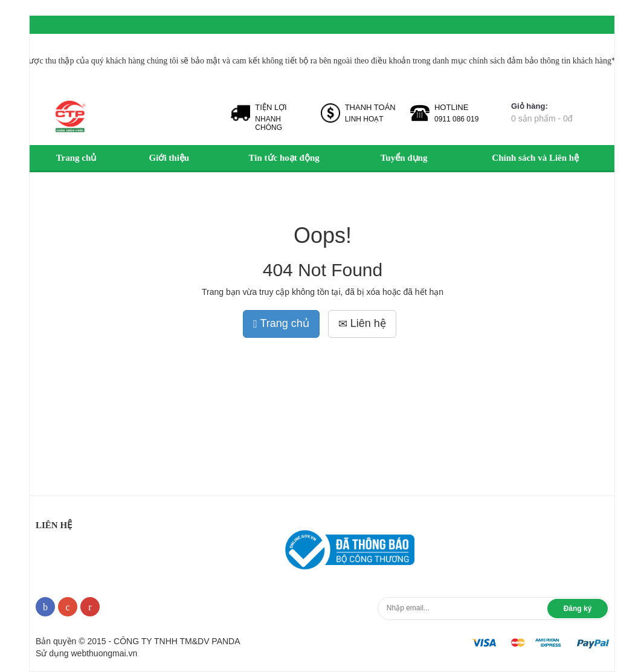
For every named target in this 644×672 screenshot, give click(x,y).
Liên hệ (362, 323)
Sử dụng (86, 653)
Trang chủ (281, 323)
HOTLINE (451, 107)
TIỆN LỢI (271, 107)
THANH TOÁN (370, 107)
